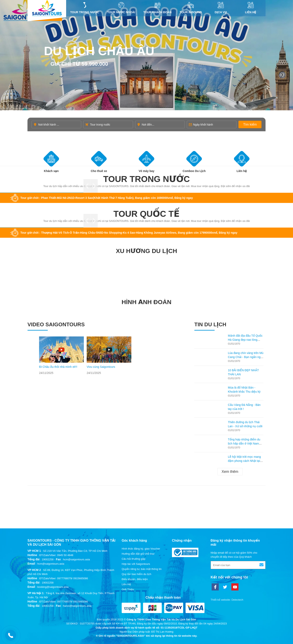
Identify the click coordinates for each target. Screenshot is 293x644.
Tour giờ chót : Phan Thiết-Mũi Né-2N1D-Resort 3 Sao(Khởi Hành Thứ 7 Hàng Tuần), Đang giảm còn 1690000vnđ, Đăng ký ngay (107, 198)
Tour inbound (191, 8)
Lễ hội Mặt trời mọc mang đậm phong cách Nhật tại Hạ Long (244, 461)
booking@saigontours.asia (53, 587)
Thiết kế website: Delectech (227, 600)
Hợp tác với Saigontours (136, 564)
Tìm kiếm (250, 124)
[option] (61, 356)
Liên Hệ (251, 8)
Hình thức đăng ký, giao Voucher (141, 549)
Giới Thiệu (128, 589)
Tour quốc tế (147, 214)
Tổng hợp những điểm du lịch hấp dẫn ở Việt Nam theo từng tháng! (244, 444)
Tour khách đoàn (157, 8)
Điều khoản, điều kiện (135, 579)
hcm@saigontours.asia (51, 564)
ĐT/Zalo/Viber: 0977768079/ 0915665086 (64, 578)
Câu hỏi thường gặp (134, 559)
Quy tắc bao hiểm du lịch (136, 574)
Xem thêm (230, 472)
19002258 (48, 559)
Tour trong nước (85, 8)
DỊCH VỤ (221, 8)
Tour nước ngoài (121, 8)
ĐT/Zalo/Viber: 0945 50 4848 (56, 555)
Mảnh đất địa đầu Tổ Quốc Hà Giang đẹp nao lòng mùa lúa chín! (245, 340)
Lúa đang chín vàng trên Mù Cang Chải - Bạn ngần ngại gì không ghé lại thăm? (246, 357)
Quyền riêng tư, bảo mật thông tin (142, 569)
